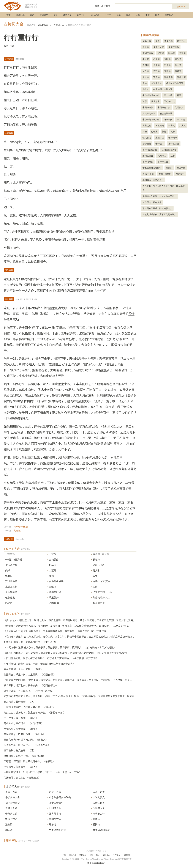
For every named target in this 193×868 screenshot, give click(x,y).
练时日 (9, 576)
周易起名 (169, 15)
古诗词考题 (148, 162)
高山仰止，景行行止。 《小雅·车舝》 (24, 723)
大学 (138, 15)
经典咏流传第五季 (175, 83)
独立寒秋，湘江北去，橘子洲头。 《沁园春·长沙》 (31, 685)
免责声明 (127, 855)
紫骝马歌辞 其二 (101, 598)
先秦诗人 (162, 156)
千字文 (108, 15)
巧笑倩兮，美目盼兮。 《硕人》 (21, 767)
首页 (9, 15)
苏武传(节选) (148, 174)
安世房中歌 (11, 581)
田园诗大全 (55, 808)
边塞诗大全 (99, 808)
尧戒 (8, 570)
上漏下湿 (160, 138)
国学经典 (20, 15)
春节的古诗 (11, 814)
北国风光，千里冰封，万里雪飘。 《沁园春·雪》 (30, 675)
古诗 (32, 15)
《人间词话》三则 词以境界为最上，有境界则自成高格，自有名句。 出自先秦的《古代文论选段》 (56, 631)
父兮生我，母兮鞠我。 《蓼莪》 (21, 718)
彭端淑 (154, 132)
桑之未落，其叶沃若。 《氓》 (20, 702)
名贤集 (146, 47)
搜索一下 (181, 6)
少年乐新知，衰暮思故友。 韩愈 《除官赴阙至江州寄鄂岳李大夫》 (39, 664)
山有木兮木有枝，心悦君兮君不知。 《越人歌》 (29, 707)
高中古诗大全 (56, 803)
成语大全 (67, 15)
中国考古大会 (164, 107)
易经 (179, 95)
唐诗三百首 (11, 792)
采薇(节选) (98, 565)
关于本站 (117, 855)
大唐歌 (17, 531)
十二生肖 (181, 120)
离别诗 (178, 59)
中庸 (148, 15)
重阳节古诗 (55, 819)
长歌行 (96, 560)
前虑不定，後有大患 (152, 202)
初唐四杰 (168, 41)
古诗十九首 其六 (101, 581)
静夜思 (169, 168)
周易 (128, 15)
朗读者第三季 (166, 113)
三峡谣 (53, 587)
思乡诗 (53, 825)
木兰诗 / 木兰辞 (101, 554)
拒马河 (53, 565)
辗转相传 (173, 138)
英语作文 (179, 107)
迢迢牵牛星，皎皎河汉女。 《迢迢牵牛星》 (27, 745)
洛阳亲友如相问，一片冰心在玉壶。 (159, 196)
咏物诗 (172, 53)
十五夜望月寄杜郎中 (152, 168)
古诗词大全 (14, 24)
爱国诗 (96, 819)
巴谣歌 (9, 603)
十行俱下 (160, 144)
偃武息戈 (147, 138)
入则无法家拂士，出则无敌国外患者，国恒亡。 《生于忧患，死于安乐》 (43, 772)
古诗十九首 (11, 808)
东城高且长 (11, 587)
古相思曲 (54, 560)
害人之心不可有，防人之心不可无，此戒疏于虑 (164, 188)
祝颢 (164, 132)
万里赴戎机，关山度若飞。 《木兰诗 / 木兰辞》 (29, 691)
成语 (91, 855)
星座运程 (147, 126)
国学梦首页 (43, 25)
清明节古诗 (99, 814)
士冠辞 (53, 554)
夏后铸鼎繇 (11, 592)
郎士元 (172, 126)
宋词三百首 (99, 792)
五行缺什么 (169, 101)
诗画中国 (168, 120)
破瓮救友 (10, 598)
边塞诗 (182, 53)
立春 (173, 156)
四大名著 (95, 15)
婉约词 (178, 71)
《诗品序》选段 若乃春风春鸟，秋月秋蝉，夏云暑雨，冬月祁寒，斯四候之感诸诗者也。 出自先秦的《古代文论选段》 (67, 626)
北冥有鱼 (10, 554)
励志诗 (9, 830)
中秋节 (146, 59)
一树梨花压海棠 (14, 560)
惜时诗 (146, 77)
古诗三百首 (55, 792)
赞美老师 (181, 77)
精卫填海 (181, 168)
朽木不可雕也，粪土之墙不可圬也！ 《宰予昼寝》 (31, 642)
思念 (61, 384)
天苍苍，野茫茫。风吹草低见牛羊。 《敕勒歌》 (29, 761)
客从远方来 (99, 603)
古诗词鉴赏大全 (150, 150)
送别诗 (9, 825)
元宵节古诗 (55, 814)
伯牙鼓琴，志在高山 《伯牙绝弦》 (22, 778)
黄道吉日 (160, 126)
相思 (52, 308)
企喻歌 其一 (55, 603)
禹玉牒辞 (54, 598)
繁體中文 (99, 6)
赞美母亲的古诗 (101, 830)
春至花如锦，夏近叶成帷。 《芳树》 (23, 669)
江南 (95, 587)
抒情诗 (157, 59)
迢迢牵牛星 (11, 565)
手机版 (107, 6)
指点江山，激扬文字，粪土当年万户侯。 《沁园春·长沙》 (35, 713)
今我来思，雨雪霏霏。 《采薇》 (21, 729)
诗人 (56, 15)
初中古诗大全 (13, 803)
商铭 (51, 576)
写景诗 (161, 53)
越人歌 (96, 570)
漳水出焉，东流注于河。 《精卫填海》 (25, 756)
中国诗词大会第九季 (163, 89)
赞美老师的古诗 (57, 830)
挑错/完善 (20, 59)
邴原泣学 (180, 174)
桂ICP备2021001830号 (97, 863)
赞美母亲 (168, 77)
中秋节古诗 (11, 819)
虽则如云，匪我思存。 (153, 180)
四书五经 (81, 15)
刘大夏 (182, 126)
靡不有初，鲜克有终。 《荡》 (20, 751)
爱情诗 (96, 825)
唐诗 (157, 15)
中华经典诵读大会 (151, 95)
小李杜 (146, 89)
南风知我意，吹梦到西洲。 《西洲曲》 (25, 734)
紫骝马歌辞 (55, 592)
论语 (119, 15)
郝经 (145, 132)
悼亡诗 (146, 71)
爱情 (131, 314)
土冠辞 (53, 570)
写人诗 (157, 77)
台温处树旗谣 (56, 581)
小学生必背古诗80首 (60, 797)
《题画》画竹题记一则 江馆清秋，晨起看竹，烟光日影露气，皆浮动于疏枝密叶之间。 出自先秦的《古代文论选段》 (66, 653)
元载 (173, 132)
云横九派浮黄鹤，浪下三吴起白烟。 (159, 214)
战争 (103, 370)
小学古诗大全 (13, 797)
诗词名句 (44, 15)
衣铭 (95, 576)
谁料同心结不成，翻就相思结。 (157, 208)
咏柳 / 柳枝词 (165, 174)
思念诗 (167, 65)
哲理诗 (157, 71)
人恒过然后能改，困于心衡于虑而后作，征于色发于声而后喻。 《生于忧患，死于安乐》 (51, 658)
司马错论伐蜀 (21, 527)
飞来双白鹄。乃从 (102, 592)
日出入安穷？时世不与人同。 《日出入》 (26, 740)
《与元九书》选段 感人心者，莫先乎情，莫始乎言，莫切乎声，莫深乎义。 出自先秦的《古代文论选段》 (60, 647)
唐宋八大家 (159, 47)
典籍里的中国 (149, 113)
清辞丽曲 (147, 144)
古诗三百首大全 (169, 150)
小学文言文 (99, 797)
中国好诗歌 (148, 107)
